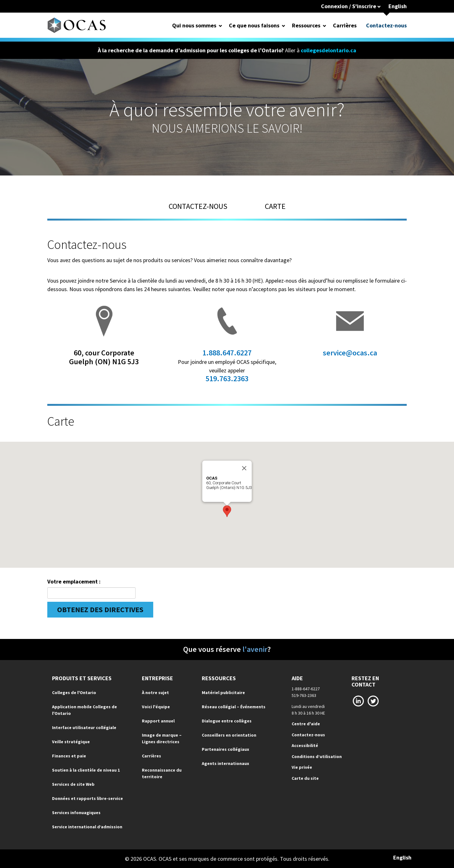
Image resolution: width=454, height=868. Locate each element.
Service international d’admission (87, 827)
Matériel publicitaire (223, 693)
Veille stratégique (71, 742)
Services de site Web (73, 784)
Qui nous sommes (194, 25)
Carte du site (305, 778)
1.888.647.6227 (227, 353)
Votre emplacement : (74, 581)
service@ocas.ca (350, 353)
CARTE (275, 206)
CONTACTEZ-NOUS (198, 206)
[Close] (244, 468)
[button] (227, 511)
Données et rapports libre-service (87, 798)
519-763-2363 (304, 695)
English (398, 6)
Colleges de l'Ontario (74, 693)
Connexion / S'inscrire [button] (351, 6)
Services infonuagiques (76, 813)
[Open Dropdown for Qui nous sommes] (221, 25)
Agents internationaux (225, 763)
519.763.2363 (227, 379)
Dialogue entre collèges (227, 721)
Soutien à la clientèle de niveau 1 (86, 770)
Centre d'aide (306, 724)
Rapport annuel (158, 721)
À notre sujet (155, 693)
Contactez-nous (386, 25)
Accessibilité (305, 745)
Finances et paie (69, 756)
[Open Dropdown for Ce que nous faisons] (284, 25)
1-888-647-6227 (306, 689)
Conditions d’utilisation (317, 756)
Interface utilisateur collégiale (84, 727)
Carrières (345, 25)
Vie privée (302, 767)
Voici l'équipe (156, 707)
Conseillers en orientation (229, 735)
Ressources (306, 25)
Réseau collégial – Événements (234, 707)
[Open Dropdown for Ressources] (325, 25)
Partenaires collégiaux (225, 749)
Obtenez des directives (100, 609)
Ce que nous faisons (254, 25)
